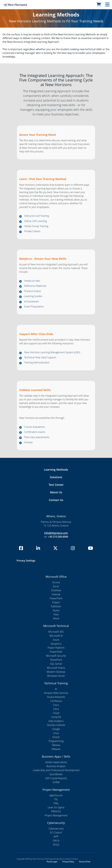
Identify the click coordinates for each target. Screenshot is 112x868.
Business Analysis (56, 766)
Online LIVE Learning (36, 221)
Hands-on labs (32, 281)
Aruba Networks (56, 697)
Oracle (56, 737)
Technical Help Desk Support (40, 357)
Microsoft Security (56, 656)
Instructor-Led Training (37, 216)
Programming (56, 741)
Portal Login (52, 862)
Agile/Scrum (56, 795)
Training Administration (37, 363)
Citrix (56, 709)
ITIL (56, 799)
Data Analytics (56, 721)
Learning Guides (33, 296)
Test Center (56, 485)
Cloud (56, 713)
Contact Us (56, 500)
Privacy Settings (26, 561)
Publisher (56, 606)
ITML (56, 803)
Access (56, 582)
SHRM (56, 782)
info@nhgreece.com (56, 533)
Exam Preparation (34, 307)
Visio (56, 614)
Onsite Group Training (36, 226)
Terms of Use (85, 862)
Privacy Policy (68, 862)
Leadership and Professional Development (56, 770)
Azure (56, 640)
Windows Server (56, 676)
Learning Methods (56, 470)
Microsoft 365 (56, 632)
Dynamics (56, 644)
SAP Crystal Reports (56, 778)
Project (56, 602)
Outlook (56, 594)
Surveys (28, 442)
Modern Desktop (56, 672)
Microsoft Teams (56, 668)
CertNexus (56, 701)
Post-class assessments (37, 437)
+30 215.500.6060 (58, 537)
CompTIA (56, 717)
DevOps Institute (56, 725)
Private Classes (32, 231)
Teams (56, 610)
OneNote (56, 590)
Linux (56, 733)
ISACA (56, 841)
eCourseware (31, 301)
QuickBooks (56, 774)
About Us (56, 492)
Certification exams (35, 432)
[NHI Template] (14, 5)
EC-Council (56, 833)
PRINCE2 (56, 811)
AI (56, 689)
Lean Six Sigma (56, 807)
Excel (56, 586)
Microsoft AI (56, 636)
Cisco (56, 705)
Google (56, 729)
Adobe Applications (56, 762)
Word (56, 618)
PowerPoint (56, 598)
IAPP (56, 837)
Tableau (56, 745)
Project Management (56, 815)
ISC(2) (56, 845)
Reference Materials (35, 286)
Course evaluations (35, 427)
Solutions (56, 477)
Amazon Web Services (56, 693)
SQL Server (56, 664)
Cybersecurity (56, 829)
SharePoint (56, 660)
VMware (56, 749)
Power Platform (56, 648)
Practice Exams (32, 291)
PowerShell (56, 652)
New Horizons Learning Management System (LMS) (52, 352)
